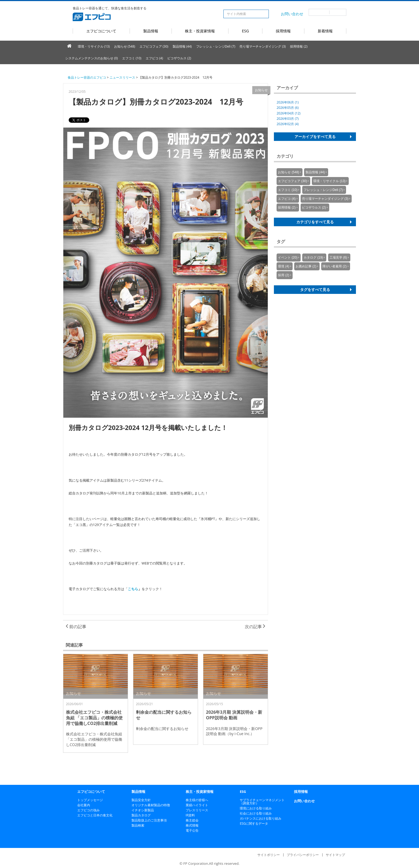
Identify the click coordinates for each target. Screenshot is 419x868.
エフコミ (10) (132, 58)
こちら (133, 589)
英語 (338, 12)
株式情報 (192, 825)
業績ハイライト (197, 805)
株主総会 (192, 820)
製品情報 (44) (182, 46)
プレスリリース (197, 810)
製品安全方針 (141, 800)
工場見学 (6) (338, 258)
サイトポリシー (269, 855)
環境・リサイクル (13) (94, 46)
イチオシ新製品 (143, 810)
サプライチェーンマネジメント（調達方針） (262, 802)
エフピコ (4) (154, 58)
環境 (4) (284, 266)
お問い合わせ (292, 14)
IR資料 (190, 815)
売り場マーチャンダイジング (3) (263, 46)
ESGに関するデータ (254, 823)
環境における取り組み (256, 808)
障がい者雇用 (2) (335, 266)
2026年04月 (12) (288, 113)
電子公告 (192, 830)
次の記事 (255, 627)
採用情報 (283, 31)
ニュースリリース (122, 77)
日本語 (319, 12)
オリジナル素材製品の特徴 (151, 805)
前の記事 (76, 627)
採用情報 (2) (299, 46)
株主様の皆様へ (197, 800)
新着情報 (325, 31)
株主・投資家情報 (200, 31)
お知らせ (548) (125, 46)
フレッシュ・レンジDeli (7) (216, 46)
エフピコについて (101, 31)
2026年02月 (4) (288, 124)
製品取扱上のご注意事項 (149, 820)
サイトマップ (335, 855)
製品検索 (138, 825)
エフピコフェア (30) (154, 46)
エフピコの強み (88, 810)
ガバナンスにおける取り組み (261, 818)
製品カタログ (141, 815)
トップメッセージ (90, 800)
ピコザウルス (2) (179, 58)
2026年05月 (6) (288, 108)
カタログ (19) (313, 258)
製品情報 (151, 31)
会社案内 (84, 805)
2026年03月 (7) (288, 119)
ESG (245, 31)
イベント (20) (288, 258)
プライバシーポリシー (303, 855)
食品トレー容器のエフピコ (87, 77)
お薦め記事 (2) (306, 266)
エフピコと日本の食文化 (95, 815)
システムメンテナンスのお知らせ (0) (92, 58)
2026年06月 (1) (288, 102)
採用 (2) (284, 275)
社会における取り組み (256, 813)
